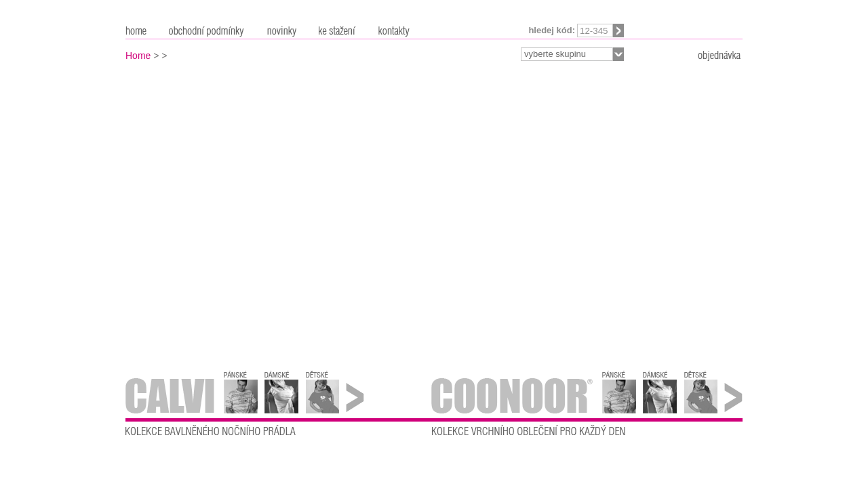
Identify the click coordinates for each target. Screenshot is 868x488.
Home (138, 56)
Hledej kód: (552, 30)
